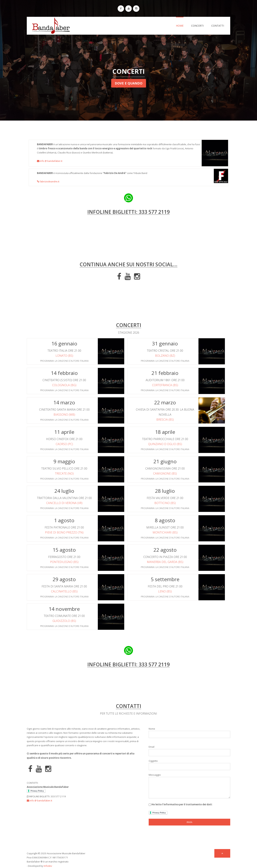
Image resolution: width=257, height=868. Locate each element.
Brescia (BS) (165, 420)
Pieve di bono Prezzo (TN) (64, 532)
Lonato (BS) (64, 356)
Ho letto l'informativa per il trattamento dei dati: (181, 809)
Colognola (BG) (64, 385)
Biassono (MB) (64, 415)
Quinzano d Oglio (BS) (165, 444)
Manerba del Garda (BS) (165, 562)
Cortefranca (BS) (165, 385)
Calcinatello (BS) (64, 591)
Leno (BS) (165, 591)
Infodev (48, 866)
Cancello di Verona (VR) (64, 503)
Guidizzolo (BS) (64, 621)
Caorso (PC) (64, 444)
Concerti (197, 26)
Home (180, 26)
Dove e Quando (129, 83)
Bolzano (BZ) (165, 356)
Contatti (218, 26)
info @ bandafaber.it (50, 161)
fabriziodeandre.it (48, 181)
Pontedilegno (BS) (64, 562)
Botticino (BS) (165, 503)
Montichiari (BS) (165, 532)
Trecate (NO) (64, 473)
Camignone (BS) (165, 473)
